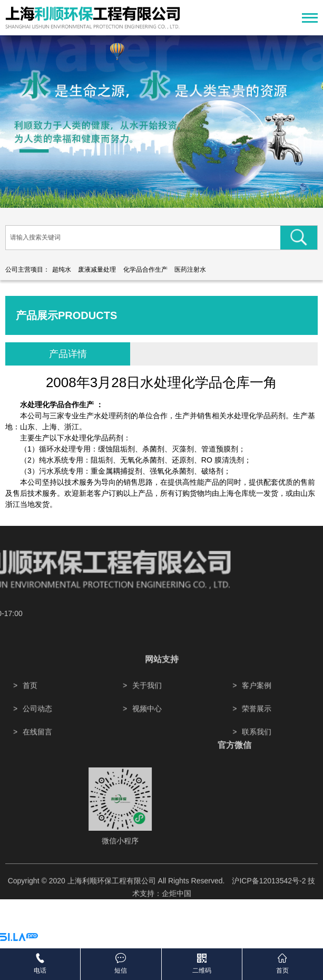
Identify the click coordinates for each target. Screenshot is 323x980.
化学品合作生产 (145, 270)
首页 (30, 704)
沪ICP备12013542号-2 (269, 890)
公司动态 (37, 727)
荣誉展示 (257, 727)
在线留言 (37, 751)
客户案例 (257, 704)
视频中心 (147, 727)
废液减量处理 (97, 270)
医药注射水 (190, 270)
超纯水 (62, 270)
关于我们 (147, 704)
